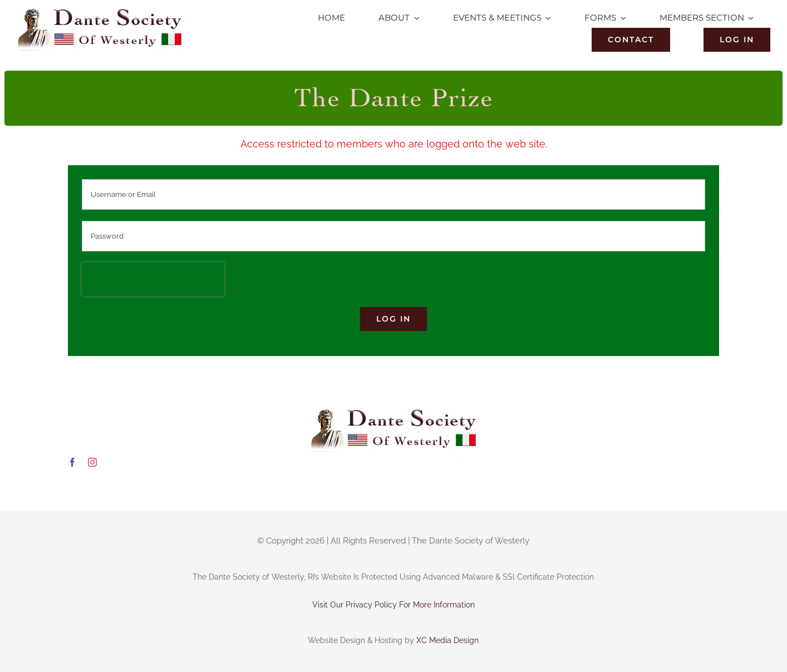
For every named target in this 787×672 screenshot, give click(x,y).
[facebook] (72, 462)
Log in (393, 319)
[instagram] (92, 462)
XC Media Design (447, 640)
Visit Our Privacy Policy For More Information (393, 605)
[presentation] (153, 279)
